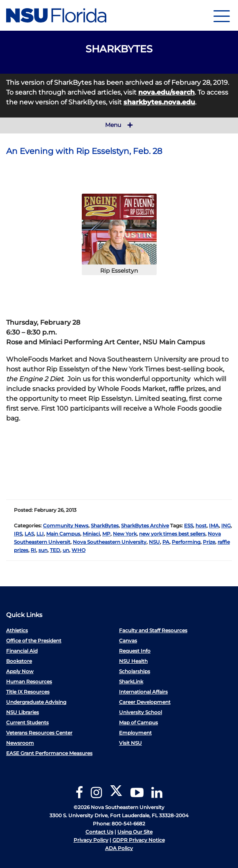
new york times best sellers (172, 534)
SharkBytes (105, 526)
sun (43, 550)
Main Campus (63, 534)
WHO (79, 550)
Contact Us (99, 832)
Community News (66, 526)
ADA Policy (119, 848)
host (201, 526)
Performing (186, 542)
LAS (29, 534)
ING (226, 526)
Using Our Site (135, 832)
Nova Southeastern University (110, 542)
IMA (214, 526)
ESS (189, 526)
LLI (40, 534)
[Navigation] (222, 15)
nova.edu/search (166, 92)
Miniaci (91, 534)
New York (125, 534)
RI (33, 550)
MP (106, 534)
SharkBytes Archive (145, 526)
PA (166, 542)
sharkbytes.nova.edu (159, 102)
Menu (119, 125)
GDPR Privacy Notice (139, 840)
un (66, 550)
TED (55, 550)
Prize (209, 542)
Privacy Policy (91, 840)
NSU (154, 542)
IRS (18, 534)
